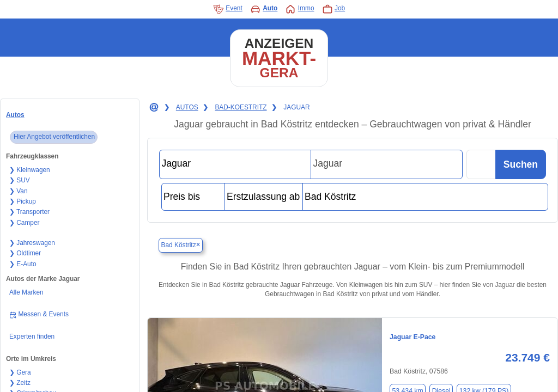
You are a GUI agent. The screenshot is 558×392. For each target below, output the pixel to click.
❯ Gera (20, 372)
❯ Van (19, 191)
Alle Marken (26, 292)
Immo (299, 9)
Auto (264, 9)
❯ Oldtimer (25, 253)
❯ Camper (25, 223)
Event (228, 9)
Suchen (521, 164)
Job (334, 9)
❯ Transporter (29, 212)
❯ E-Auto (23, 264)
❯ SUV (20, 180)
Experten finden (32, 336)
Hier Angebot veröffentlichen (54, 137)
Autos (15, 115)
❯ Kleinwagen (30, 170)
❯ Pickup (23, 201)
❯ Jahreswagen (32, 243)
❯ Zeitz (20, 383)
